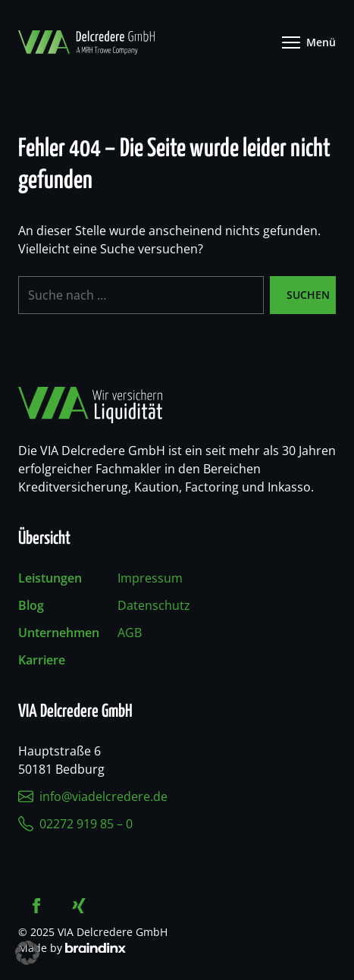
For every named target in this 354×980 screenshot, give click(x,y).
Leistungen (50, 578)
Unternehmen (59, 633)
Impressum (150, 578)
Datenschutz (154, 605)
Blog (31, 605)
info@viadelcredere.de (93, 796)
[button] (27, 953)
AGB (130, 633)
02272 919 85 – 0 (75, 824)
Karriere (42, 660)
